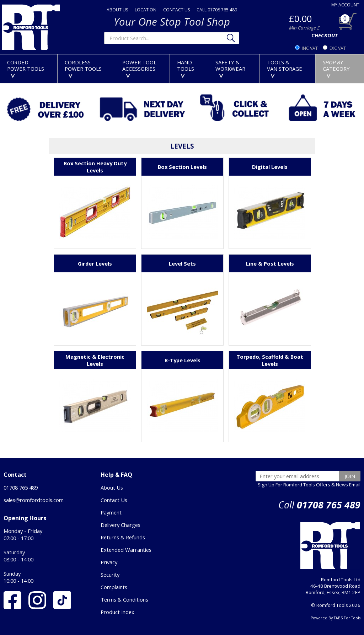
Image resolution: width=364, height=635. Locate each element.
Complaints (114, 587)
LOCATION (146, 10)
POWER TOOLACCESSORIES (139, 68)
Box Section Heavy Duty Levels (95, 167)
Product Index (117, 612)
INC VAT (310, 48)
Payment (111, 512)
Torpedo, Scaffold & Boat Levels (270, 360)
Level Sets (182, 263)
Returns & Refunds (123, 537)
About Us (112, 487)
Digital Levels (270, 167)
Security (110, 575)
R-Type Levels (183, 360)
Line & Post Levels (270, 263)
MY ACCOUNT (345, 5)
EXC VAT (338, 48)
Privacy (109, 562)
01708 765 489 (21, 487)
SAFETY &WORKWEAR (230, 68)
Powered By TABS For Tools (336, 618)
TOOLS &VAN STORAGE (285, 68)
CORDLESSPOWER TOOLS (83, 68)
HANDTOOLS (186, 68)
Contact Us (114, 500)
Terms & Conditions (124, 599)
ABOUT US (117, 10)
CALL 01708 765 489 (217, 10)
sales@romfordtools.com (34, 500)
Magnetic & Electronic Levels (95, 360)
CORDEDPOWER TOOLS (26, 68)
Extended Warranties (126, 550)
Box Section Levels (182, 167)
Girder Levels (95, 263)
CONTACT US (176, 10)
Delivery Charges (121, 525)
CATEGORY (336, 68)
